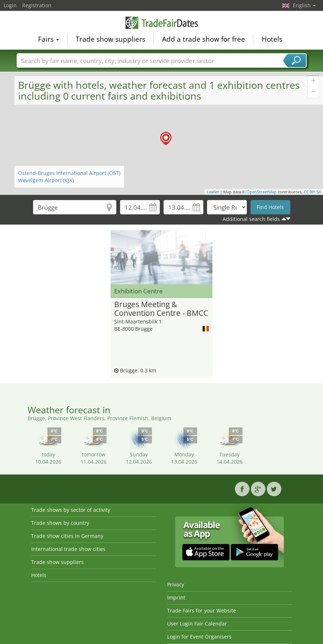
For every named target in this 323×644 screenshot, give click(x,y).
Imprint (176, 597)
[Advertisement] (56, 241)
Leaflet (213, 192)
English (304, 5)
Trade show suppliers (111, 38)
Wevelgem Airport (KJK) (46, 180)
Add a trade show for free (204, 38)
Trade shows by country (60, 523)
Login (10, 5)
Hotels (272, 38)
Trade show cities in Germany (67, 536)
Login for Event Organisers (199, 637)
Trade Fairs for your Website (202, 610)
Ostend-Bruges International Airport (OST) (69, 173)
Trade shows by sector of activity (71, 510)
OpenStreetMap (262, 192)
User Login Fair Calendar (197, 624)
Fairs (49, 38)
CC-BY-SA (312, 192)
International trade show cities (68, 549)
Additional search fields (251, 219)
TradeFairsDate (162, 22)
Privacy (176, 584)
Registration (37, 5)
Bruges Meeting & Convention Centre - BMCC (161, 309)
